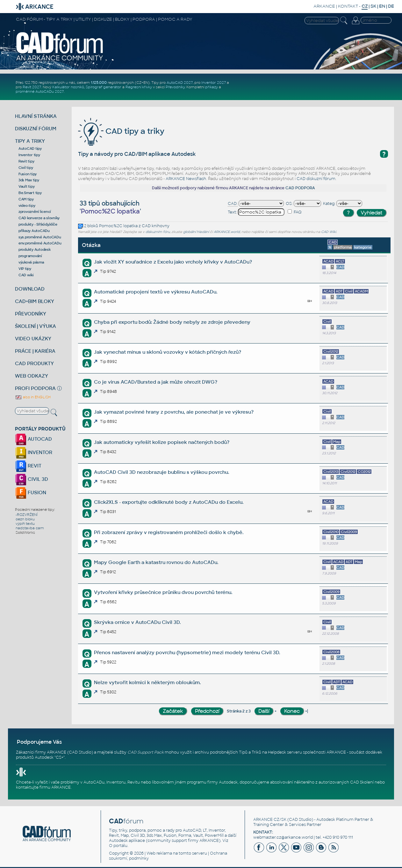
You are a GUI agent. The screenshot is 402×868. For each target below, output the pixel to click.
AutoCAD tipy (30, 148)
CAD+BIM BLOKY (35, 301)
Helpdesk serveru (285, 752)
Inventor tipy (29, 155)
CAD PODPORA (300, 188)
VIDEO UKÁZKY (33, 339)
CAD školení (362, 782)
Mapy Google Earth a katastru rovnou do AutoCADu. (156, 562)
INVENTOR (34, 452)
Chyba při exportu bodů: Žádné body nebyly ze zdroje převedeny (172, 322)
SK (373, 6)
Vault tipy (27, 186)
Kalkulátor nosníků (68, 87)
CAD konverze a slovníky (39, 218)
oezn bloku (25, 519)
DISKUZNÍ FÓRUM (36, 129)
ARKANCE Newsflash (186, 179)
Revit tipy (26, 161)
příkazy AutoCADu (34, 231)
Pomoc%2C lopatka (118, 226)
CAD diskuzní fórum (316, 179)
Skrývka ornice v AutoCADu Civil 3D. (137, 622)
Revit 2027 (32, 87)
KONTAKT (348, 6)
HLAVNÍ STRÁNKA (36, 116)
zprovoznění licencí (35, 212)
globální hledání (196, 232)
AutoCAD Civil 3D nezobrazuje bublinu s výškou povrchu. (162, 472)
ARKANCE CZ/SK (270, 820)
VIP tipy (25, 269)
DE (391, 6)
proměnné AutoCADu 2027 (40, 91)
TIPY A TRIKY (30, 141)
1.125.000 (99, 83)
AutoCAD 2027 (180, 83)
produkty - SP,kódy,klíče (38, 224)
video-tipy (27, 206)
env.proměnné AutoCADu (40, 243)
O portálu (118, 846)
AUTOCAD (33, 439)
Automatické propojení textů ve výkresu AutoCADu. (156, 292)
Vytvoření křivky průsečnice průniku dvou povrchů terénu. (163, 592)
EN (382, 6)
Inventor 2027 (214, 83)
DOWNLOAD (30, 289)
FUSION (31, 492)
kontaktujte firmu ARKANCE (43, 787)
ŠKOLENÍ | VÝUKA (36, 326)
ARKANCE (324, 6)
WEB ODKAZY (32, 376)
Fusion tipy (28, 174)
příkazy (212, 87)
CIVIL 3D (32, 479)
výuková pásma (31, 262)
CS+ (60, 757)
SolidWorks (25, 532)
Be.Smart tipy (30, 193)
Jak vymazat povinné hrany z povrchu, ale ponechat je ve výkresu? (174, 412)
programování (30, 256)
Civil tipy (26, 168)
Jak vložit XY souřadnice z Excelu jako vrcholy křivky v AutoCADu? (173, 262)
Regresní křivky (139, 87)
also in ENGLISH (33, 397)
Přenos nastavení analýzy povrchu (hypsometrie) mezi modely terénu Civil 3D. (187, 652)
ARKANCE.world (227, 232)
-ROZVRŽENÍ (27, 515)
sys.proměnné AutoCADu (40, 237)
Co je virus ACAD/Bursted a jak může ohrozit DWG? (156, 382)
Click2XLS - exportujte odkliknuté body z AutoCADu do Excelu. (169, 502)
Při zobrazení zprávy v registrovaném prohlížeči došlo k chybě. (169, 532)
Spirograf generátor (104, 87)
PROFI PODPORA (35, 388)
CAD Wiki (329, 232)
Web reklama (159, 853)
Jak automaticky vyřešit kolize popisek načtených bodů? (162, 442)
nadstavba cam (30, 528)
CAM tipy (26, 199)
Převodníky (175, 87)
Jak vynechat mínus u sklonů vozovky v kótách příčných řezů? (168, 352)
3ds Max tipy (29, 180)
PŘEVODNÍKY (31, 314)
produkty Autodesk (35, 250)
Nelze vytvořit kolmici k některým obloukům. (147, 682)
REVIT (28, 466)
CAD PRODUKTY (34, 363)
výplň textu (25, 524)
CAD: (233, 204)
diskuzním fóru (158, 232)
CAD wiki (26, 275)
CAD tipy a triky (121, 131)
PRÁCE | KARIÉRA (35, 351)
